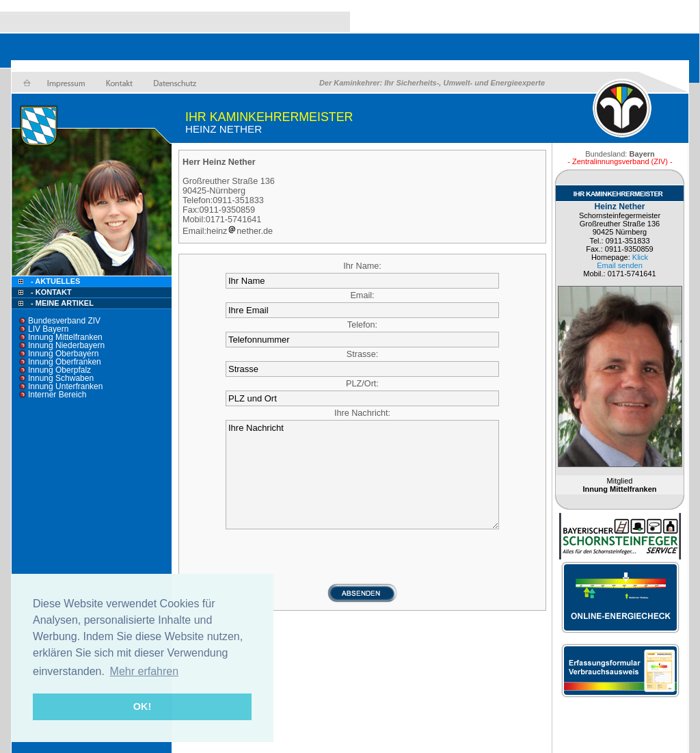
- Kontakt (50, 292)
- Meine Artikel (62, 303)
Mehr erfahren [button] (145, 671)
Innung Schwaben (61, 378)
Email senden (620, 265)
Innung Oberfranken (65, 362)
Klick (640, 257)
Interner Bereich (57, 395)
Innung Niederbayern (66, 345)
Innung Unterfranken (65, 386)
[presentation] (362, 556)
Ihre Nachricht (362, 475)
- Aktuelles (54, 281)
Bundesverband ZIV (64, 321)
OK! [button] (142, 706)
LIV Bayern (48, 329)
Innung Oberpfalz (59, 370)
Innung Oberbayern (63, 354)
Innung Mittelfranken (65, 337)
